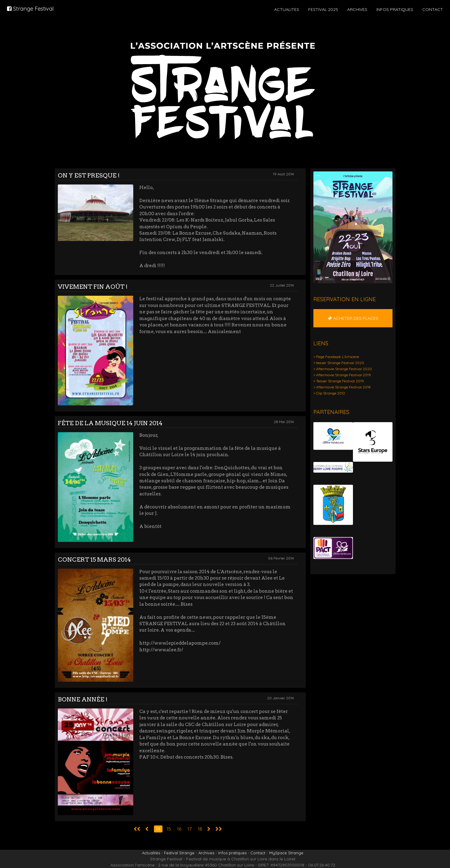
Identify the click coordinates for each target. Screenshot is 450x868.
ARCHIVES (357, 9)
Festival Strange (179, 853)
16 (179, 829)
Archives (206, 853)
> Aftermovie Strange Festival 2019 (342, 375)
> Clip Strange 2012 (329, 393)
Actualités (151, 853)
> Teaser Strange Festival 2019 (339, 381)
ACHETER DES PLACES (353, 318)
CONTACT (433, 9)
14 (158, 829)
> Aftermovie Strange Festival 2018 (342, 387)
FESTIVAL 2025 (323, 9)
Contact (258, 853)
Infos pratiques (232, 853)
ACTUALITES (287, 9)
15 (169, 829)
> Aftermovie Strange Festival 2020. (343, 369)
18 (200, 829)
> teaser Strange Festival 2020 (339, 363)
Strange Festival (30, 9)
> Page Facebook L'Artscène (336, 357)
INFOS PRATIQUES (395, 9)
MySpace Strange (286, 853)
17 (190, 829)
